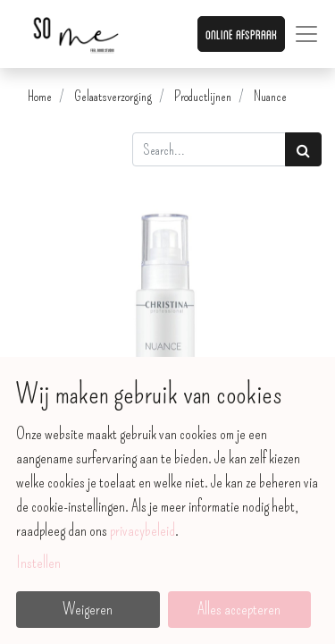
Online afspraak (241, 34)
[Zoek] (303, 149)
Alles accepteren (239, 609)
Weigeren (88, 609)
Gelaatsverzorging (113, 96)
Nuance (270, 96)
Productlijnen (203, 96)
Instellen (38, 563)
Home (40, 96)
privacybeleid (142, 530)
